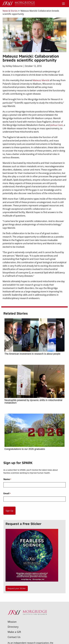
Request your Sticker (17, 588)
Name (7, 479)
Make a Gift (14, 632)
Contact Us (14, 637)
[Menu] (63, 4)
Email (7, 494)
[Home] (18, 4)
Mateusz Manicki (41, 80)
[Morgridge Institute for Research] (27, 618)
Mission (12, 622)
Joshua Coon (57, 125)
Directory (13, 627)
